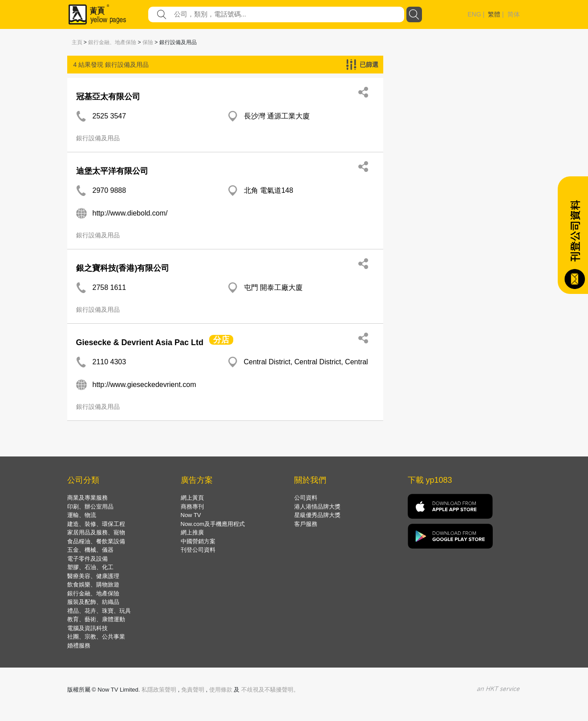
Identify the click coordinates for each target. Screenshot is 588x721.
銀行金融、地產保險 (112, 42)
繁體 (494, 14)
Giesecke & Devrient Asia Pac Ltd (140, 342)
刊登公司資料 (198, 550)
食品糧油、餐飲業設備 (96, 541)
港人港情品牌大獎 (317, 507)
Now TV (191, 515)
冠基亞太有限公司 (108, 97)
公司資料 (306, 498)
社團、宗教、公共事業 (96, 637)
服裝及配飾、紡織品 (93, 602)
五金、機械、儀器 (90, 550)
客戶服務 (306, 524)
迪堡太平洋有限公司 (112, 171)
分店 (221, 340)
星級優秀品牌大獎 (317, 515)
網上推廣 (192, 532)
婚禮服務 (79, 646)
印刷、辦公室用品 (90, 507)
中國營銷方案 (198, 541)
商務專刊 (192, 507)
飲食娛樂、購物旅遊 (93, 585)
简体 (514, 14)
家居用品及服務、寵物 (96, 532)
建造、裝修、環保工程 (96, 524)
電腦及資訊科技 (87, 628)
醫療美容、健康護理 (93, 576)
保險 (148, 42)
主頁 (77, 42)
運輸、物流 (82, 515)
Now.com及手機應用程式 (213, 524)
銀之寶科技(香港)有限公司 (123, 268)
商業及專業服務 (87, 498)
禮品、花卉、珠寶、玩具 (99, 611)
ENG (474, 14)
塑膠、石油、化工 (90, 567)
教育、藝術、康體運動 (96, 619)
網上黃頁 (192, 498)
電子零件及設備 (87, 559)
